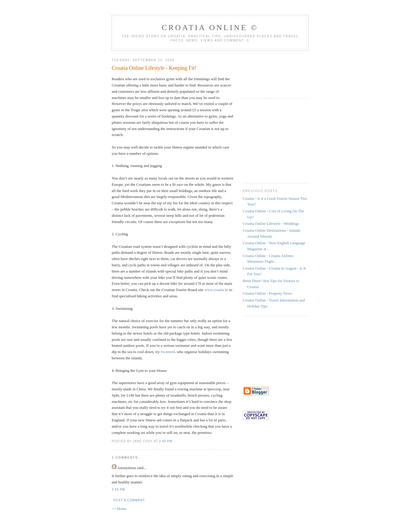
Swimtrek (168, 352)
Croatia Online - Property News (267, 293)
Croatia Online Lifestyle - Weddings (271, 224)
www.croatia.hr (216, 290)
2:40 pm (166, 441)
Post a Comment (129, 500)
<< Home (119, 509)
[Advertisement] (261, 67)
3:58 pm (118, 490)
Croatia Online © (210, 28)
